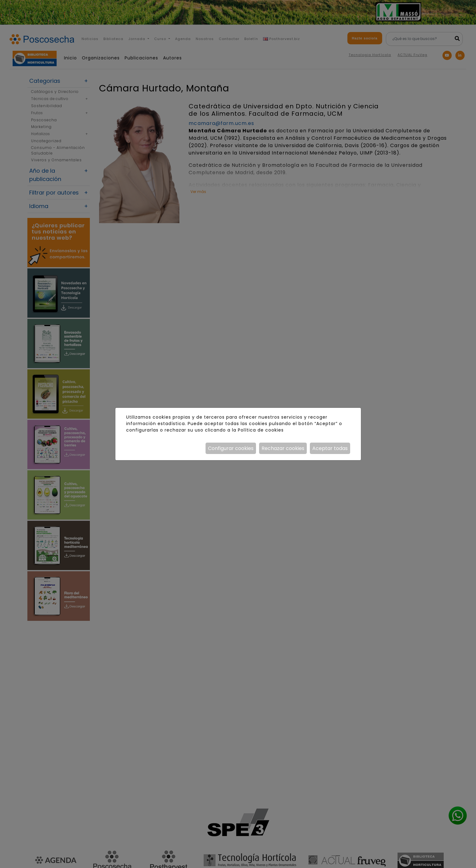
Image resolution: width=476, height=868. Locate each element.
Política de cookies (261, 430)
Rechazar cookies (283, 448)
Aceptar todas (330, 448)
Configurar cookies (231, 448)
